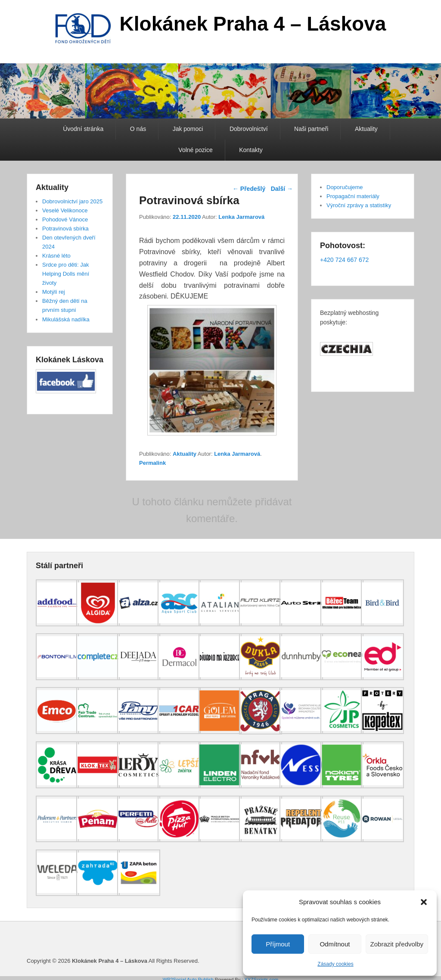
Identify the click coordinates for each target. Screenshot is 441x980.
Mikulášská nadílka (66, 319)
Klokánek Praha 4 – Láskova (253, 24)
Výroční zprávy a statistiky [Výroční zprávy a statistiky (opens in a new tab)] (359, 205)
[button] (424, 902)
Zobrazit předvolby (397, 944)
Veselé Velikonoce (65, 210)
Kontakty (251, 150)
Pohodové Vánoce (65, 219)
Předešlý (249, 189)
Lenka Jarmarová (241, 217)
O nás (138, 129)
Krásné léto (56, 256)
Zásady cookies (335, 964)
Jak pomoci (188, 129)
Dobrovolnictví (249, 129)
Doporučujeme (345, 187)
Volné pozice (195, 150)
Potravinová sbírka (65, 229)
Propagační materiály (353, 196)
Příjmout (278, 944)
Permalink (152, 463)
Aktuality (366, 129)
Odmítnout (335, 944)
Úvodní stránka (83, 129)
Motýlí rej (54, 292)
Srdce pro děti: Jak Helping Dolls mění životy (66, 274)
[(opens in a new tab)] (57, 624)
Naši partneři (311, 129)
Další (282, 189)
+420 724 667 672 (344, 260)
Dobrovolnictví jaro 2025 (72, 201)
